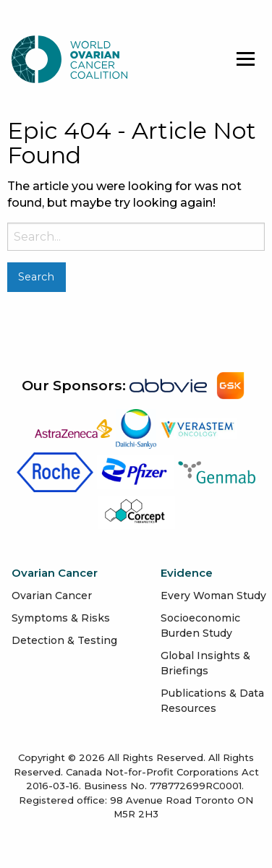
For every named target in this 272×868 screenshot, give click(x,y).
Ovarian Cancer (52, 596)
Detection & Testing (64, 640)
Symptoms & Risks (61, 618)
